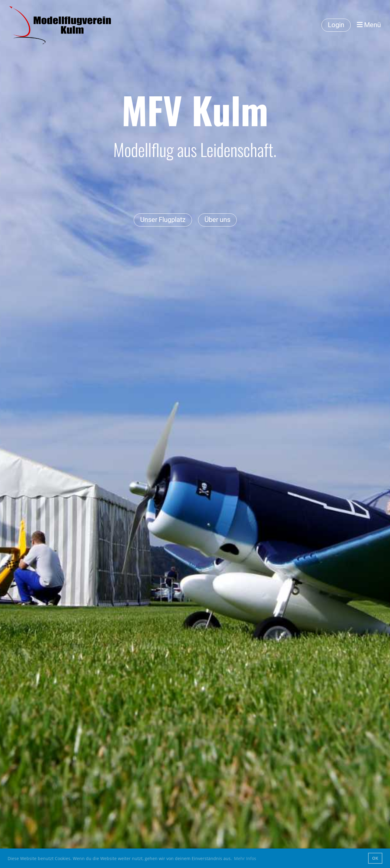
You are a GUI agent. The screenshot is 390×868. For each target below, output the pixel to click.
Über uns (217, 220)
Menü (369, 25)
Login (336, 25)
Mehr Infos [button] (245, 858)
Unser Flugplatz (163, 220)
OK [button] (375, 858)
